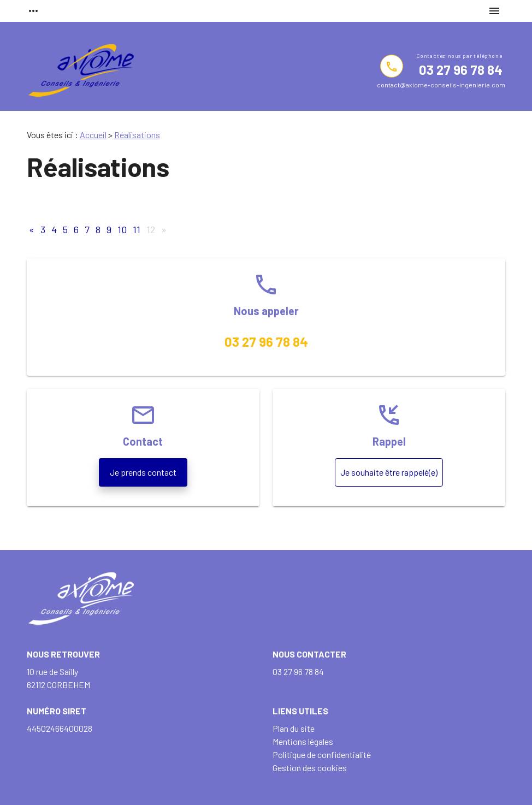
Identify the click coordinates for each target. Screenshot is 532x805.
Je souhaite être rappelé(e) (389, 472)
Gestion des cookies (310, 768)
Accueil (93, 135)
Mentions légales (303, 741)
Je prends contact (143, 472)
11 (137, 229)
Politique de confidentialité (322, 754)
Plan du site (294, 728)
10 (122, 229)
